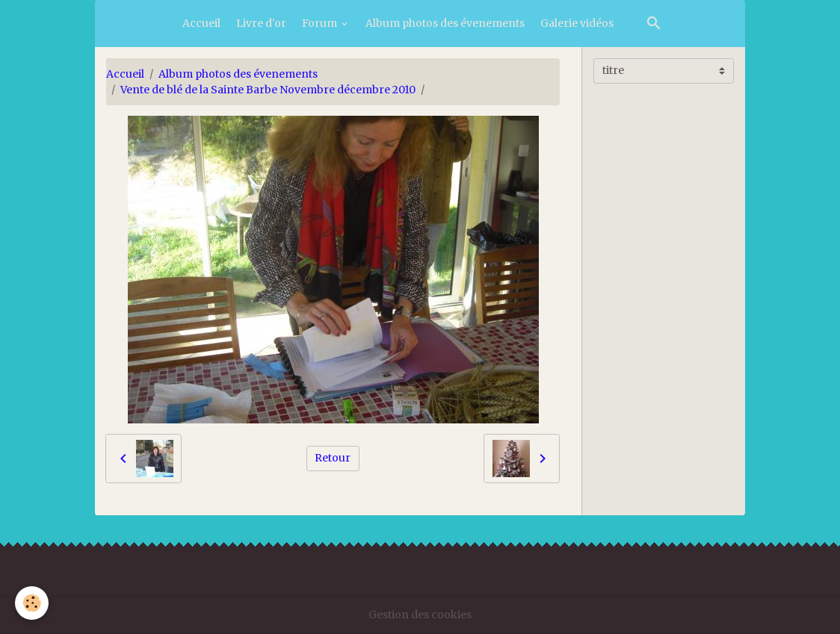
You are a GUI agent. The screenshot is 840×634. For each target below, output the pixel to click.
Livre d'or (261, 23)
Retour (333, 458)
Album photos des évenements (445, 23)
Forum (321, 23)
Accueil (201, 23)
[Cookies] (32, 603)
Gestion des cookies (420, 615)
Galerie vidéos (577, 23)
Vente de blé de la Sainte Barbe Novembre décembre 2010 (268, 90)
